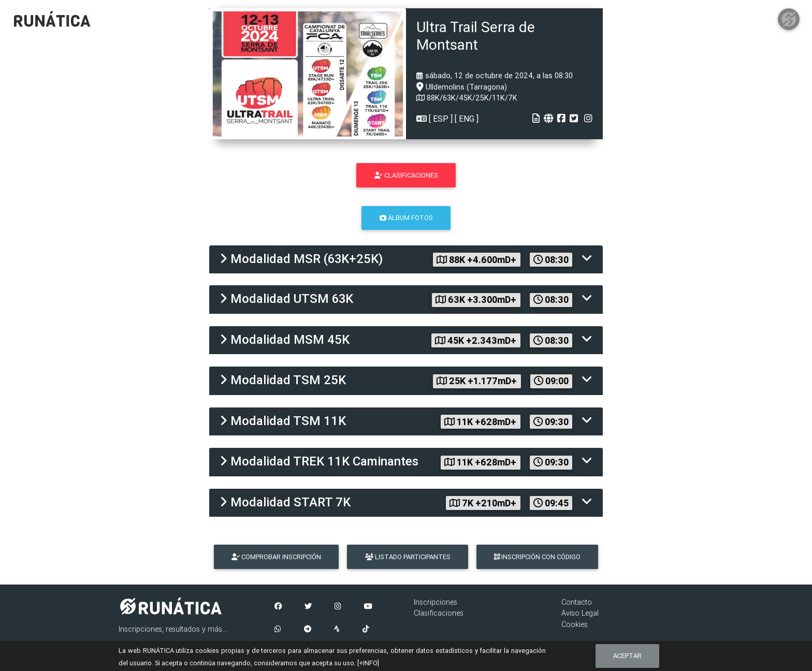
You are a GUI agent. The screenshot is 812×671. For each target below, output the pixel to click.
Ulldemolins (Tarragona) (462, 87)
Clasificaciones (439, 613)
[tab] (406, 260)
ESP (441, 119)
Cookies (575, 624)
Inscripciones (436, 602)
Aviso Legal (580, 613)
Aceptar (627, 656)
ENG (467, 119)
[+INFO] (368, 663)
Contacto (577, 602)
